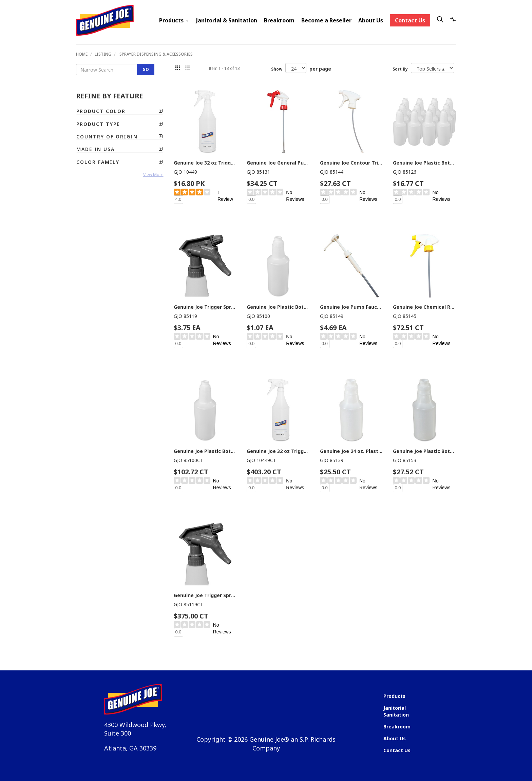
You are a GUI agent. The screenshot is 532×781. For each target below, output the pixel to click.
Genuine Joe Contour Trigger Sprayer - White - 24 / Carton (351, 163)
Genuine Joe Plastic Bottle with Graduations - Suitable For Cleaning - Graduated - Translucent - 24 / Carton (424, 451)
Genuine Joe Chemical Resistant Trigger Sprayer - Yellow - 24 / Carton (424, 307)
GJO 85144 (332, 172)
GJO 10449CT (261, 460)
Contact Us (410, 20)
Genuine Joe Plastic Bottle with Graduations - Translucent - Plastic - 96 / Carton (205, 451)
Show (277, 69)
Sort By (400, 69)
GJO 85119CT (188, 604)
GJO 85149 (332, 316)
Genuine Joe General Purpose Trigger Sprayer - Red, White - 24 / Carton (278, 163)
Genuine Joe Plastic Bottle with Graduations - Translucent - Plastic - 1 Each (278, 307)
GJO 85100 (258, 316)
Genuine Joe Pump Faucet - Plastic (351, 307)
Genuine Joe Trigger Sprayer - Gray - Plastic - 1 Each (205, 307)
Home (82, 54)
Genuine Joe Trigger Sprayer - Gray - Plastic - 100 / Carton (205, 595)
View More (153, 175)
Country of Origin (120, 137)
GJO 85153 (405, 460)
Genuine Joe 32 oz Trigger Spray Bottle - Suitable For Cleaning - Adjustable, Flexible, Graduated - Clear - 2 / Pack (205, 163)
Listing (103, 54)
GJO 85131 (258, 172)
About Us (371, 20)
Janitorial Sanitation (396, 711)
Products (174, 20)
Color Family (120, 162)
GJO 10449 (185, 172)
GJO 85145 (405, 316)
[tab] (120, 111)
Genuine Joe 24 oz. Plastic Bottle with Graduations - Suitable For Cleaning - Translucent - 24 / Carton (351, 451)
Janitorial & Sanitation (227, 20)
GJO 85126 (405, 172)
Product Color (120, 111)
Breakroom (279, 20)
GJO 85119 (185, 316)
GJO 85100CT (188, 460)
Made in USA (120, 149)
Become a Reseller (326, 20)
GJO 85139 (332, 460)
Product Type (120, 124)
